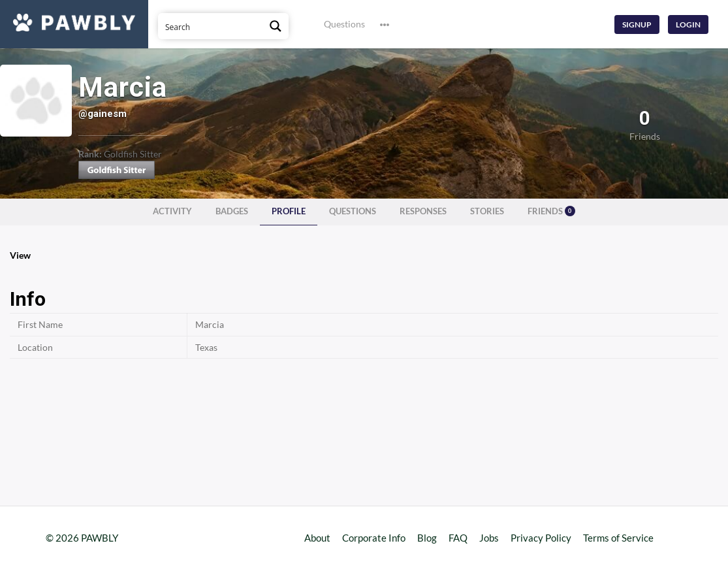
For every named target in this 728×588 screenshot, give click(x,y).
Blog (427, 538)
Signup (637, 24)
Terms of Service (618, 538)
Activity (172, 211)
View (20, 255)
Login (688, 24)
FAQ (458, 538)
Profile (289, 211)
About (317, 538)
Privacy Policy (541, 538)
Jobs (489, 538)
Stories (487, 211)
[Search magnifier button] (276, 26)
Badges (232, 211)
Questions (344, 24)
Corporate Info (374, 538)
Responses (423, 211)
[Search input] (211, 26)
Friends (551, 211)
